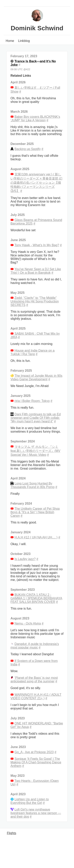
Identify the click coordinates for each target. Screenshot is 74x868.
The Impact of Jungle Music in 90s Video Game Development (36, 377)
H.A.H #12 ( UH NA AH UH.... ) (36, 537)
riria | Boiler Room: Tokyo (32, 401)
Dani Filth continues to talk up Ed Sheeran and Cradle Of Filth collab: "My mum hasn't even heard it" (36, 418)
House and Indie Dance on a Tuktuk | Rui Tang (32, 352)
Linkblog (24, 41)
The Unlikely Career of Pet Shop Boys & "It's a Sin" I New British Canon (35, 512)
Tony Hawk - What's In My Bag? (37, 245)
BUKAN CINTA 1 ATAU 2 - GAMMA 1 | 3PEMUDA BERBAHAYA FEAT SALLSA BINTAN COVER (36, 598)
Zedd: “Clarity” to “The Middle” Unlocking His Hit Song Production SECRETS (35, 301)
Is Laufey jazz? (25, 559)
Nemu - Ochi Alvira (28, 623)
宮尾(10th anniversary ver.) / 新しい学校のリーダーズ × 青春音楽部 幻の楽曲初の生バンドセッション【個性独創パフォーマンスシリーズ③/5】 (36, 183)
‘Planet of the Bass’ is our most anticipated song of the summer (34, 680)
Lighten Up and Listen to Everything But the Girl (30, 801)
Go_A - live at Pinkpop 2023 (34, 752)
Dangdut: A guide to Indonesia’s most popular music (35, 646)
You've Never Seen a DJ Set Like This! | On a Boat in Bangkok (36, 271)
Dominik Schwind (37, 28)
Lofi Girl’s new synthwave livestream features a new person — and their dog (36, 813)
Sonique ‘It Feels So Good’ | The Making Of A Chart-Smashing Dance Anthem (36, 762)
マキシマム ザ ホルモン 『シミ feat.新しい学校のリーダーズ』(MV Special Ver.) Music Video (35, 451)
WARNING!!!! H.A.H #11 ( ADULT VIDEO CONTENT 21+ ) (36, 696)
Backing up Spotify (28, 149)
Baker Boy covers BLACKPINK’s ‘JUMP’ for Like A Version (35, 118)
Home (10, 41)
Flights (12, 833)
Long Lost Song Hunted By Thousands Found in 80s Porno (32, 485)
